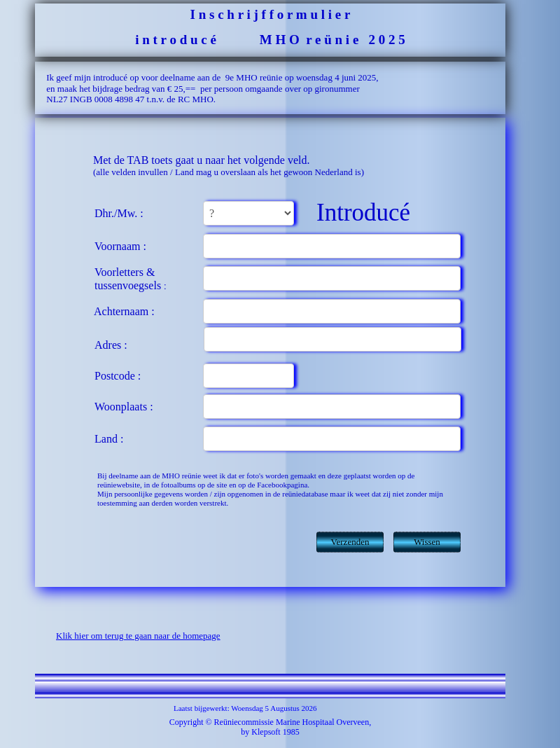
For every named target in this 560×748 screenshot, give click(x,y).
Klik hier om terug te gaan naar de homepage (138, 636)
